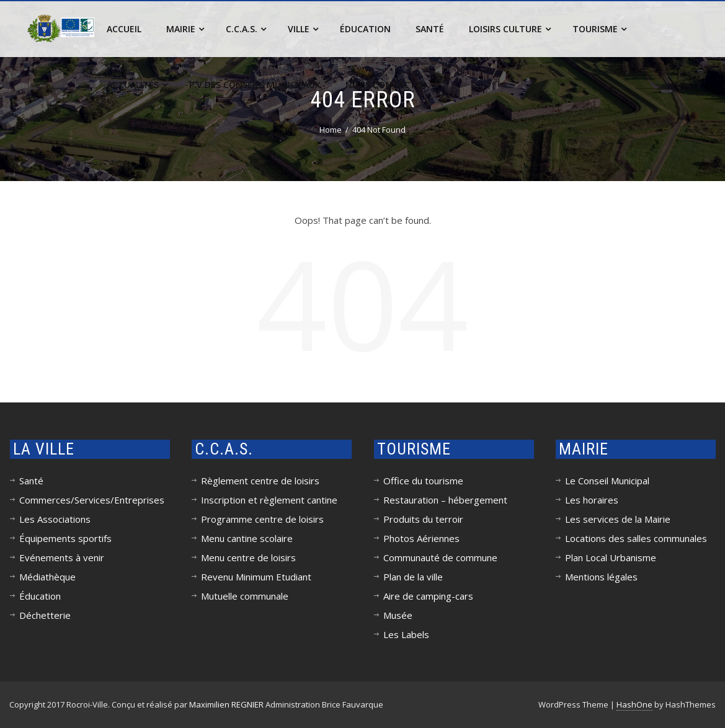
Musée (398, 615)
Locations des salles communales (636, 538)
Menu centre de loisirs (248, 557)
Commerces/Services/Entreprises (92, 500)
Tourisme (599, 29)
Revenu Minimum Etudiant (256, 577)
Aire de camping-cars (428, 596)
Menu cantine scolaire (247, 538)
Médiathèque (47, 577)
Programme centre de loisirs (262, 519)
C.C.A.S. (246, 29)
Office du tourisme (423, 481)
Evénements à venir (62, 557)
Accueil (124, 29)
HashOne (634, 704)
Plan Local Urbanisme (611, 557)
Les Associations (55, 519)
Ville (303, 29)
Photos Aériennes (421, 538)
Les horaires (592, 500)
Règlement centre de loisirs (260, 481)
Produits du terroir (423, 519)
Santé (430, 29)
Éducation (365, 29)
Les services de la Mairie (618, 519)
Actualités (137, 85)
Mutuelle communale (245, 596)
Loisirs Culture (510, 29)
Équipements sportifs (65, 538)
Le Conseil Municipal (607, 481)
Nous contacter (386, 85)
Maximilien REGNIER (226, 704)
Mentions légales (601, 577)
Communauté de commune (440, 557)
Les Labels (406, 634)
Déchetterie (45, 615)
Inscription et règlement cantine (269, 500)
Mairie (185, 29)
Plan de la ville (413, 577)
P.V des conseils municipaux (255, 85)
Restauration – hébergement (445, 500)
